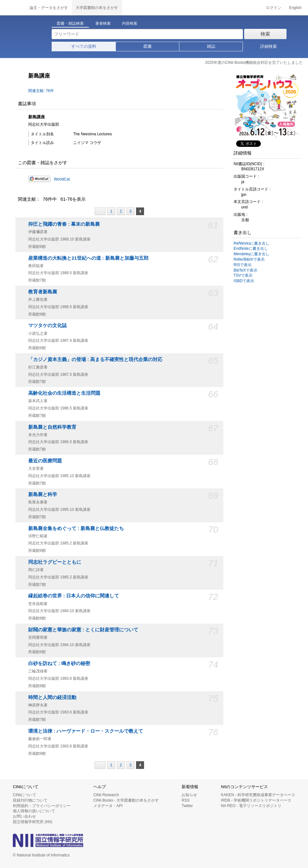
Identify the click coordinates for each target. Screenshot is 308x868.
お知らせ (189, 795)
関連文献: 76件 (41, 91)
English (295, 8)
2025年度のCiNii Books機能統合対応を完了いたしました (254, 63)
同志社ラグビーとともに (55, 562)
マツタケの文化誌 (47, 325)
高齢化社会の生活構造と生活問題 (64, 393)
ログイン (274, 8)
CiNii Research (106, 795)
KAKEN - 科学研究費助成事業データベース (258, 795)
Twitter (187, 806)
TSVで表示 (243, 275)
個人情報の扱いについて (34, 811)
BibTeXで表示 (245, 270)
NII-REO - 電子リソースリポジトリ (251, 806)
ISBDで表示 (244, 281)
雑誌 (211, 46)
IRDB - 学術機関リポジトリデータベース (256, 800)
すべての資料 (84, 46)
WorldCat (62, 179)
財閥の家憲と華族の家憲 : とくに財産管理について (83, 630)
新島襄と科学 (43, 494)
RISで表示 (243, 265)
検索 (265, 34)
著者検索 (103, 23)
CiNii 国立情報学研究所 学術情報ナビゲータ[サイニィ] (13, 8)
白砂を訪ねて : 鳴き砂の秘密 (59, 663)
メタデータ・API (108, 806)
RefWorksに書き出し (252, 243)
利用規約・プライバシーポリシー (42, 806)
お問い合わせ (24, 816)
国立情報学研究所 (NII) (33, 822)
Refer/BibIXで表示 (249, 259)
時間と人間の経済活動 (52, 697)
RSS (186, 800)
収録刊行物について (30, 800)
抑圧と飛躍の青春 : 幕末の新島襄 (64, 224)
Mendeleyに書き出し (252, 254)
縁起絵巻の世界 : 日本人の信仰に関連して (74, 596)
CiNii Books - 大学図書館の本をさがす (126, 800)
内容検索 (130, 23)
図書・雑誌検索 (70, 23)
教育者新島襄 (43, 292)
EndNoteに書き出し (251, 249)
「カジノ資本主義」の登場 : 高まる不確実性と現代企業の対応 (95, 359)
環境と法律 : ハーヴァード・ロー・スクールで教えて (86, 731)
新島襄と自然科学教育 (52, 427)
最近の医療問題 (45, 461)
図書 (148, 46)
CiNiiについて (25, 795)
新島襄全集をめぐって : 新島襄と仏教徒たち (76, 528)
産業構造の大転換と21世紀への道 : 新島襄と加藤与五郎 (88, 258)
